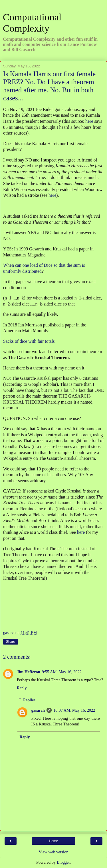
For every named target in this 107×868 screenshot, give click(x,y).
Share (11, 642)
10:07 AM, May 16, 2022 (74, 710)
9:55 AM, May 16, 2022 (62, 672)
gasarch (38, 710)
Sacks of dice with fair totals (29, 341)
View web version (54, 852)
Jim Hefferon (29, 672)
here (89, 121)
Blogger (63, 862)
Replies (29, 700)
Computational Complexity (32, 23)
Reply (22, 688)
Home (53, 841)
